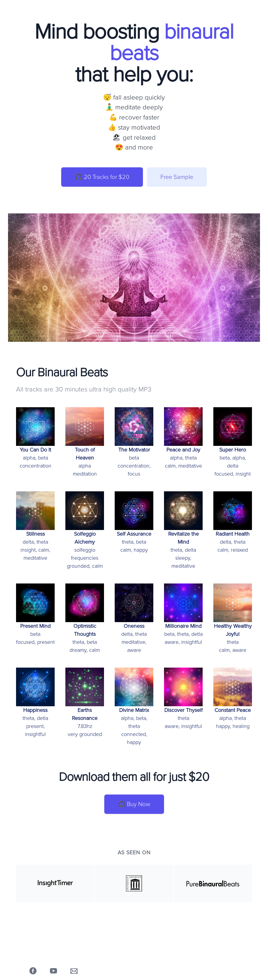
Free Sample (177, 177)
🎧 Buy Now (134, 804)
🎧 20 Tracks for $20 (102, 177)
